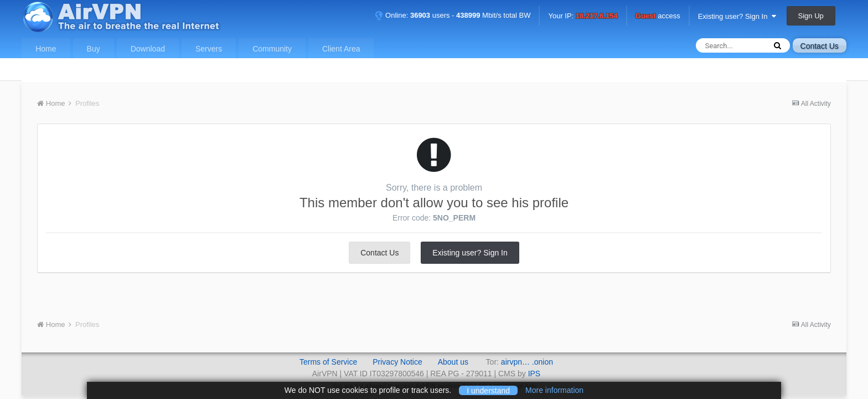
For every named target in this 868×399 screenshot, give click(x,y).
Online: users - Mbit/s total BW (453, 15)
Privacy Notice (397, 362)
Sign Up (811, 16)
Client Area (341, 49)
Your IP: (583, 16)
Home (46, 49)
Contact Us (820, 46)
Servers (209, 49)
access (658, 16)
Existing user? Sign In (737, 16)
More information (554, 390)
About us (453, 362)
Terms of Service (328, 362)
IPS (534, 374)
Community (272, 49)
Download (148, 49)
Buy (94, 49)
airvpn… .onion (527, 362)
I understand (488, 390)
